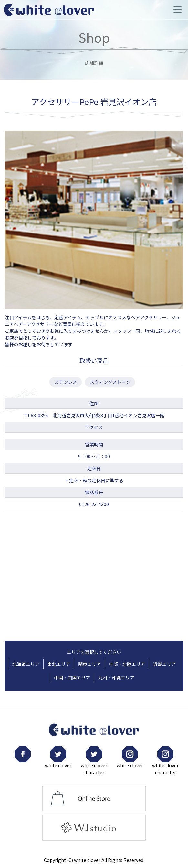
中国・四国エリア (72, 678)
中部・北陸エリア (127, 664)
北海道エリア (26, 664)
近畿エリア (164, 664)
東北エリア (59, 664)
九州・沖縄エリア (116, 678)
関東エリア (89, 664)
